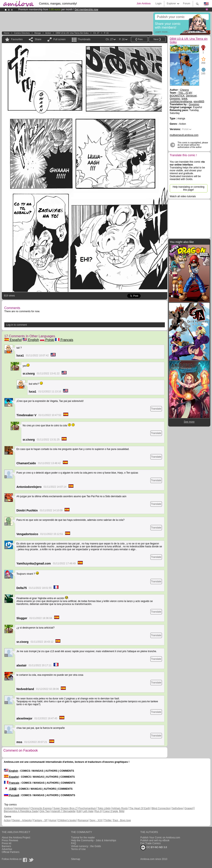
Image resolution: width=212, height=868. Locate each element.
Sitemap (76, 859)
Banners (7, 846)
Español (13, 340)
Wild (122, 811)
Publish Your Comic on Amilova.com (160, 838)
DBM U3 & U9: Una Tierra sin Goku (72, 33)
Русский (12, 795)
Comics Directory (22, 33)
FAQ (74, 843)
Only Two (45, 811)
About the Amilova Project (16, 838)
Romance (83, 820)
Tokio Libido (104, 808)
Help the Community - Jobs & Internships (94, 840)
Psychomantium (87, 808)
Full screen (59, 39)
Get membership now (86, 10)
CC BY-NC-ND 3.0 (154, 847)
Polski (47, 340)
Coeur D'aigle (111, 811)
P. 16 (106, 33)
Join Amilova (143, 4)
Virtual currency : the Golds (86, 846)
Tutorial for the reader (83, 838)
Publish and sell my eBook (155, 840)
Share (38, 39)
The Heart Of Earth (140, 808)
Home (7, 33)
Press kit (7, 843)
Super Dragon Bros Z (65, 808)
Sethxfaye (177, 808)
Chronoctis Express (41, 808)
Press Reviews (10, 840)
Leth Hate (88, 811)
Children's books (67, 820)
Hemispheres (22, 808)
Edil (79, 811)
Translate (156, 409)
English (31, 340)
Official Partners (11, 852)
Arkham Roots (120, 808)
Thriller (108, 820)
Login (159, 4)
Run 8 (98, 811)
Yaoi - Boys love (122, 820)
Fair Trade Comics (151, 843)
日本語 (10, 789)
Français (64, 340)
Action (48, 33)
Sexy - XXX (96, 820)
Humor (53, 820)
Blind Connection (161, 808)
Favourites (17, 39)
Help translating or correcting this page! (189, 188)
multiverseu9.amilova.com (184, 135)
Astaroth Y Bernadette (63, 811)
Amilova (8, 808)
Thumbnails (84, 39)
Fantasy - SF (40, 820)
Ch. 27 (96, 33)
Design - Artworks (22, 820)
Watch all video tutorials (183, 196)
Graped (189, 808)
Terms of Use (78, 849)
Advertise (7, 849)
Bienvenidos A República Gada (21, 811)
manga (38, 33)
